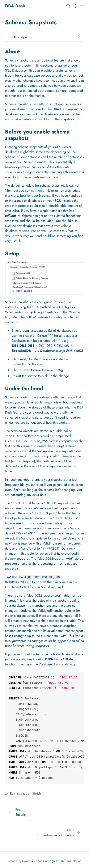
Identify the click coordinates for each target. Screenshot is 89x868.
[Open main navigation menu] (82, 6)
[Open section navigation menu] (75, 6)
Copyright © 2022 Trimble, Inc (62, 861)
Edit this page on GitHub (23, 793)
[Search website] (68, 6)
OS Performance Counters (55, 835)
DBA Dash (15, 6)
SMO (41, 104)
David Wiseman (32, 861)
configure (38, 190)
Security (21, 815)
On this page (18, 37)
